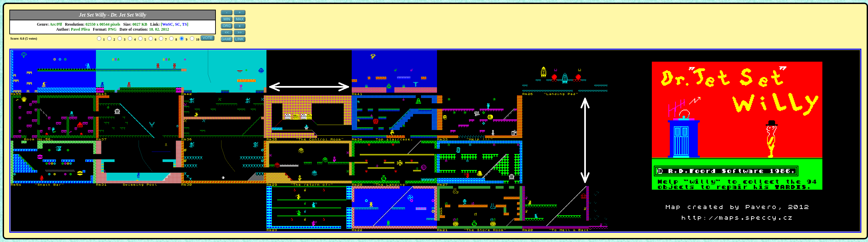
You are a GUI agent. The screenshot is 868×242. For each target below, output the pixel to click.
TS (185, 24)
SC (177, 24)
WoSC (168, 24)
